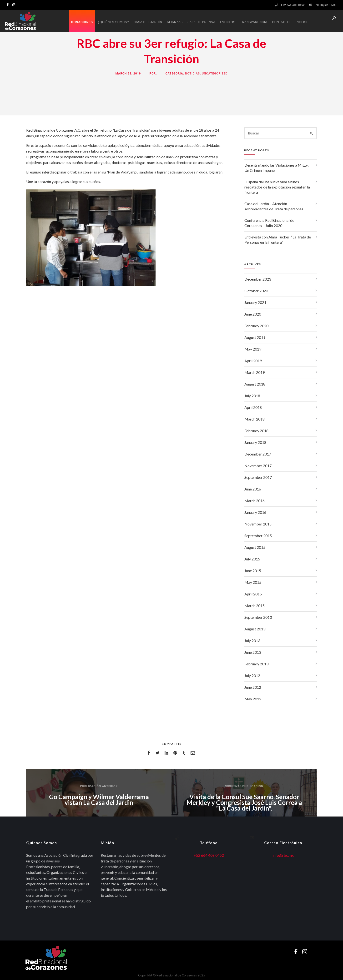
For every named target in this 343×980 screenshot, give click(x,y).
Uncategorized (215, 74)
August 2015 (255, 547)
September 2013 (258, 617)
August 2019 (255, 337)
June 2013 (253, 652)
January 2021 (255, 302)
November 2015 (258, 524)
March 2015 (255, 606)
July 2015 (252, 559)
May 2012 (253, 699)
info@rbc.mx (325, 5)
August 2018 (255, 384)
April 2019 (253, 361)
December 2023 (258, 279)
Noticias (192, 74)
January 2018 (255, 442)
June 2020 (253, 314)
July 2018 (252, 396)
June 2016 (253, 489)
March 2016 (255, 501)
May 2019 (253, 349)
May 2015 (253, 582)
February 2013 (256, 664)
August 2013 (255, 629)
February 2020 (256, 326)
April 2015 (253, 594)
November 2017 (258, 466)
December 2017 (258, 454)
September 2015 (258, 536)
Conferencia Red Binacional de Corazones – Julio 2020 (269, 223)
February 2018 (256, 431)
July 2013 (252, 641)
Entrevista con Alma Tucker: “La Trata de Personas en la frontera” (278, 240)
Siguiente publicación (244, 786)
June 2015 (253, 571)
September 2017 (258, 477)
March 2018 (255, 419)
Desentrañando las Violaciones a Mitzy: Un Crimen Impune (277, 168)
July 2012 (252, 676)
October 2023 (256, 291)
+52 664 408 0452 (209, 855)
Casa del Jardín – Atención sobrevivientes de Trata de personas (274, 206)
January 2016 (255, 512)
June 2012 (253, 687)
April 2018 (253, 407)
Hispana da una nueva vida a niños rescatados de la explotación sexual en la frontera (277, 187)
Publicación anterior (99, 786)
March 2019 (255, 372)
